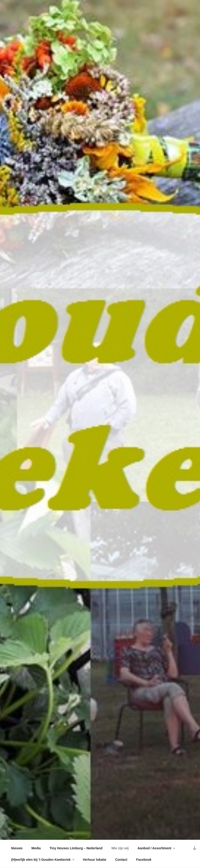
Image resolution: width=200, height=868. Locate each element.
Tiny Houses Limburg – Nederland (76, 848)
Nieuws (17, 848)
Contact (121, 860)
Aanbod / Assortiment (157, 848)
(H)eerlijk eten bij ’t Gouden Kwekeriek (43, 860)
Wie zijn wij (120, 848)
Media (36, 848)
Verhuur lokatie (95, 860)
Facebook (144, 860)
